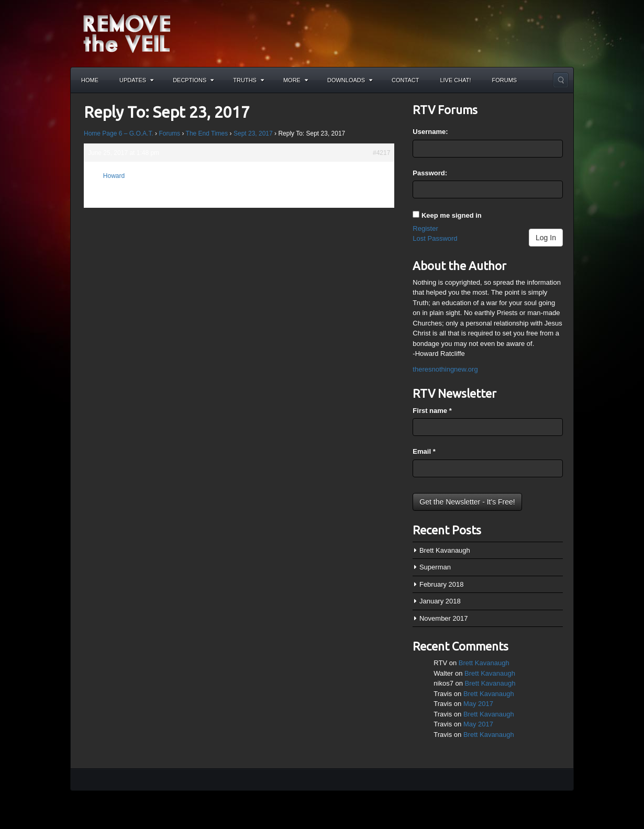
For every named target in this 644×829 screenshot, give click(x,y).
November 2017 (444, 618)
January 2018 (440, 601)
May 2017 (478, 704)
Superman (435, 567)
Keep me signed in (452, 215)
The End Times (207, 133)
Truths (248, 80)
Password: (430, 173)
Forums (505, 80)
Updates (136, 80)
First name (432, 411)
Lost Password (435, 238)
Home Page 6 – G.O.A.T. (119, 133)
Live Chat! (455, 80)
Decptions (193, 80)
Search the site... (561, 80)
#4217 (381, 153)
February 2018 (442, 584)
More (296, 80)
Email (424, 451)
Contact (405, 80)
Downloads (350, 80)
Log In (546, 238)
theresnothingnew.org (445, 369)
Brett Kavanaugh (445, 550)
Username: (430, 132)
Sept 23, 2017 (253, 133)
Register (425, 228)
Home (90, 80)
